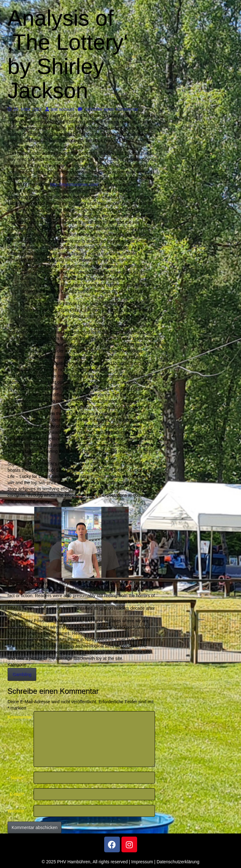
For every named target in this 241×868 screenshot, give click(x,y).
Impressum (142, 862)
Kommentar (18, 717)
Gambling (22, 674)
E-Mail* (17, 794)
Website (16, 811)
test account (60, 109)
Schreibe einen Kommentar (108, 109)
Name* (18, 778)
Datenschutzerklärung (178, 862)
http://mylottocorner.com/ (74, 185)
